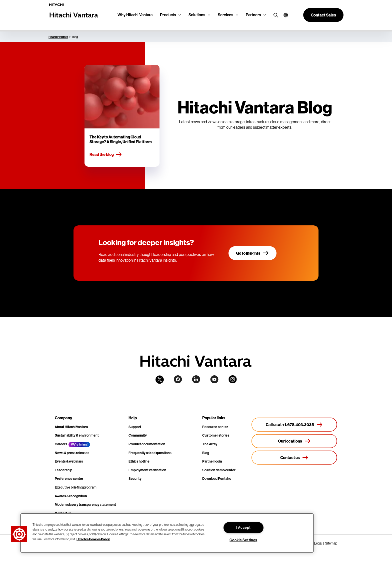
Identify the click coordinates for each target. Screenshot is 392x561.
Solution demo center (219, 470)
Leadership (63, 470)
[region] (167, 533)
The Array (210, 444)
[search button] (275, 15)
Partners (253, 15)
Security (135, 479)
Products (168, 15)
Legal (318, 543)
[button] (284, 15)
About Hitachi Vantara (71, 427)
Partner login (212, 461)
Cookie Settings (243, 540)
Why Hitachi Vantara (135, 15)
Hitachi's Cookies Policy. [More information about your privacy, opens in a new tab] (93, 539)
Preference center (69, 479)
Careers (61, 444)
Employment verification (147, 470)
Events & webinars (69, 461)
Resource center (215, 427)
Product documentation (147, 444)
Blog (206, 453)
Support (135, 427)
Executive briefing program (76, 487)
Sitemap (331, 543)
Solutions (197, 15)
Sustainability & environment (77, 435)
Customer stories (216, 435)
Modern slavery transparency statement (85, 505)
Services (225, 15)
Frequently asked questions (150, 453)
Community (138, 435)
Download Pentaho (217, 479)
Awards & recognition (71, 496)
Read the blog (106, 155)
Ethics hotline (139, 461)
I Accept (243, 528)
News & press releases (72, 453)
